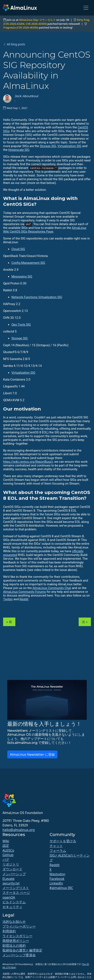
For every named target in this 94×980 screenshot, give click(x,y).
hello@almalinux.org (19, 830)
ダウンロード (12, 869)
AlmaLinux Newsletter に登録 (32, 754)
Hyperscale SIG (19, 150)
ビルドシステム (14, 902)
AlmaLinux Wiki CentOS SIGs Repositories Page (45, 230)
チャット (56, 846)
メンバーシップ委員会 (19, 955)
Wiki (6, 841)
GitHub (8, 855)
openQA (9, 897)
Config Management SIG (28, 263)
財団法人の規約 (14, 945)
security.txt (11, 883)
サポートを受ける (63, 841)
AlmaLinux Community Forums (24, 592)
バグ (6, 860)
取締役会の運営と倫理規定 (22, 950)
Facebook (57, 879)
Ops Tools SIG (21, 325)
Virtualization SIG (69, 146)
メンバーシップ (14, 874)
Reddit (24, 599)
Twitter (8, 599)
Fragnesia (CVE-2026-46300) (21, 27)
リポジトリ (11, 864)
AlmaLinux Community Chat (52, 588)
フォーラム (58, 851)
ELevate (9, 879)
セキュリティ (12, 907)
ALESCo (8, 850)
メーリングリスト (16, 888)
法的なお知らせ (14, 922)
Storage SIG (48, 146)
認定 (6, 846)
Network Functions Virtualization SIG (37, 297)
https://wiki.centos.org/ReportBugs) (28, 462)
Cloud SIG (18, 249)
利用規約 (9, 931)
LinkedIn (56, 883)
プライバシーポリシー (19, 926)
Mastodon (57, 874)
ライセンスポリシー (17, 936)
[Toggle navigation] (86, 8)
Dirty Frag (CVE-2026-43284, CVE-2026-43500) (46, 22)
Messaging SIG (22, 277)
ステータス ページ (16, 893)
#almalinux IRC (61, 888)
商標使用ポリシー (16, 941)
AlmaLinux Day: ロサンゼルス (37, 20)
